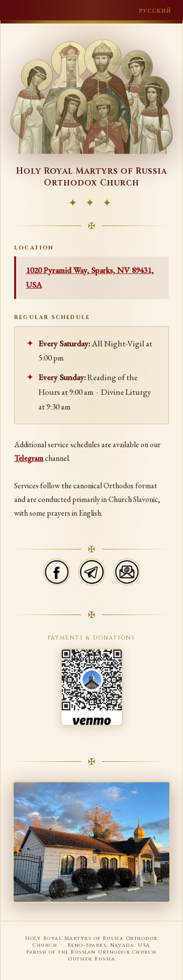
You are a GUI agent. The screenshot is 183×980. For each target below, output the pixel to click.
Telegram (29, 459)
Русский (155, 11)
